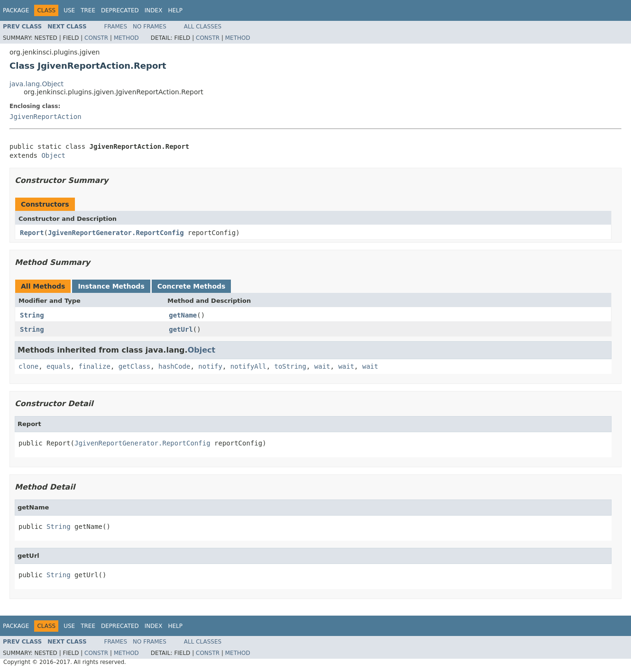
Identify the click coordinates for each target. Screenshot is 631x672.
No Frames (150, 27)
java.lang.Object (37, 84)
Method (126, 38)
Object (53, 155)
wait (322, 366)
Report (32, 233)
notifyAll (248, 366)
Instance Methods (111, 286)
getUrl (181, 329)
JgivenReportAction (46, 117)
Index (154, 10)
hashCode (174, 366)
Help (175, 10)
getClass (134, 366)
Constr (96, 38)
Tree (88, 10)
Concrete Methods (192, 286)
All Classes (203, 27)
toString (290, 366)
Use (69, 10)
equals (59, 366)
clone (28, 366)
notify (210, 366)
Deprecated (120, 10)
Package (16, 10)
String (32, 315)
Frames (116, 27)
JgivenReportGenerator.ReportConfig (116, 233)
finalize (94, 366)
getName (183, 315)
